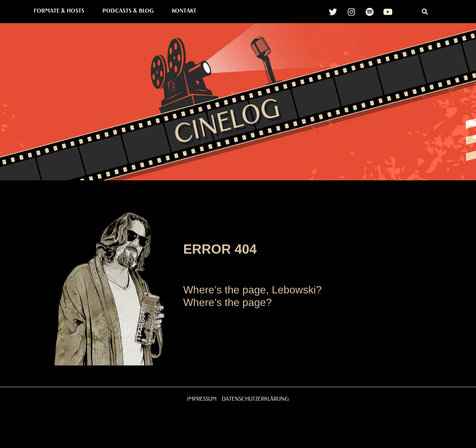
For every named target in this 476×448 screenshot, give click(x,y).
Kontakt (184, 11)
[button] (425, 12)
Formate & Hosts (59, 11)
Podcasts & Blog (128, 11)
